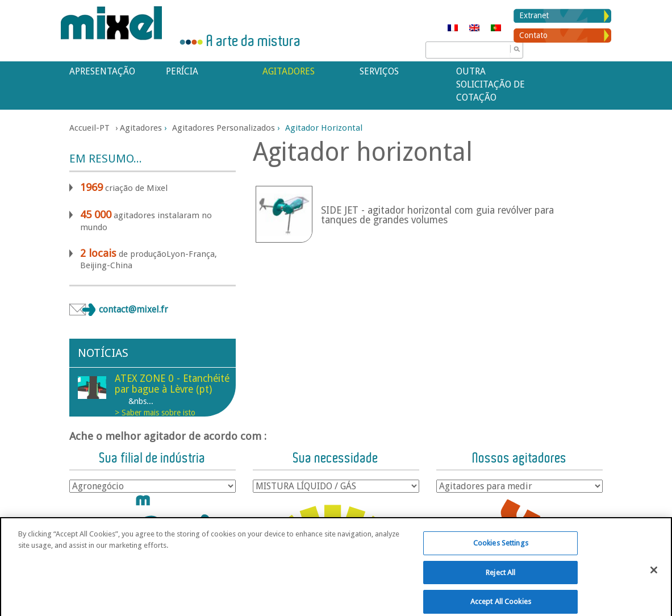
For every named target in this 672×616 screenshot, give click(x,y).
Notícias (103, 353)
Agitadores (289, 71)
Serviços (379, 71)
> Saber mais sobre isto (155, 413)
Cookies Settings (501, 553)
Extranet (534, 15)
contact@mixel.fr (133, 309)
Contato (533, 35)
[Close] (654, 580)
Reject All (500, 582)
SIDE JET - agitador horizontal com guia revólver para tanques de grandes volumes (437, 215)
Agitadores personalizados (224, 128)
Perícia (182, 71)
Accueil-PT (89, 128)
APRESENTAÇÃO (102, 71)
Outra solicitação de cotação (491, 84)
